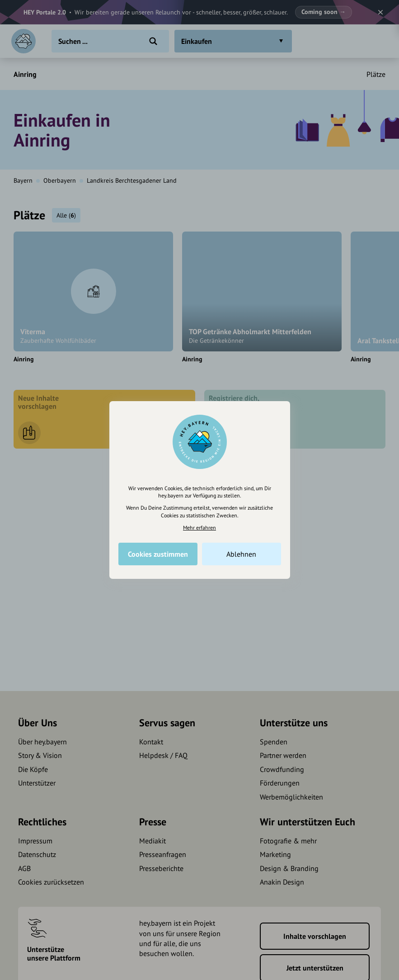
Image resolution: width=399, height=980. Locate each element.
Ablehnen (241, 554)
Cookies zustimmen (158, 554)
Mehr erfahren (199, 528)
